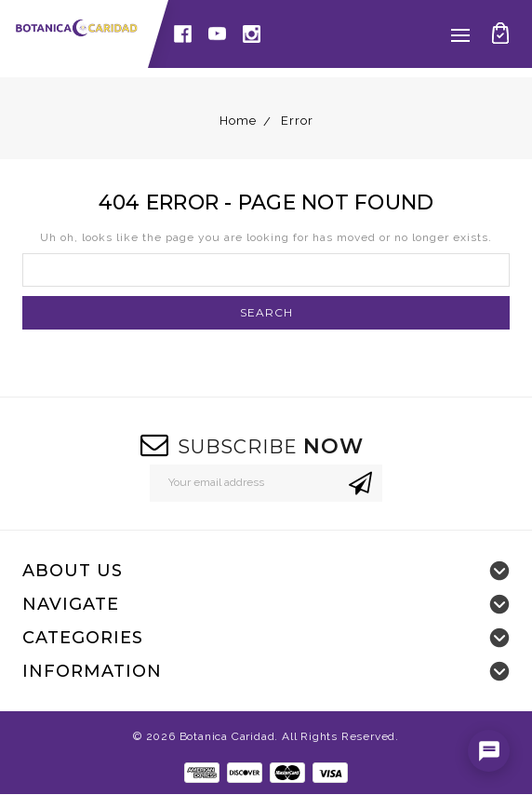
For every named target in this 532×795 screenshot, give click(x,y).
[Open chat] (489, 751)
